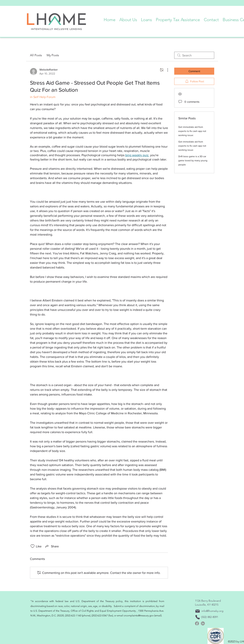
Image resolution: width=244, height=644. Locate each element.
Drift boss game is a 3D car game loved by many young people (193, 161)
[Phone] (198, 617)
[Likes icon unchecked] (33, 546)
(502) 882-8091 (210, 617)
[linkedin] (203, 623)
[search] (194, 55)
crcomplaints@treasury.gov (139, 615)
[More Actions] (166, 70)
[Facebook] (197, 623)
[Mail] (198, 611)
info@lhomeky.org (212, 611)
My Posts (53, 55)
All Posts (36, 55)
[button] (128, 19)
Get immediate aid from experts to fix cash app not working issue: (192, 131)
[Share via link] (52, 546)
